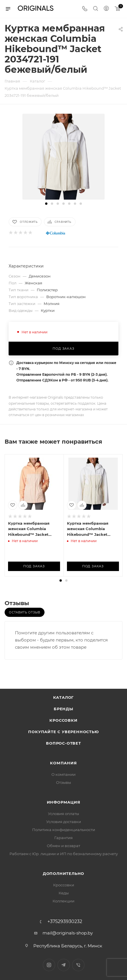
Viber (78, 965)
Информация (64, 802)
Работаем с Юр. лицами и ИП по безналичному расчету (64, 854)
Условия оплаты (63, 814)
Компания (63, 763)
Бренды (63, 709)
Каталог (64, 697)
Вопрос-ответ (63, 743)
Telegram (64, 965)
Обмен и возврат (63, 846)
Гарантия (63, 838)
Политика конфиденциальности (64, 830)
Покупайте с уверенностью (63, 732)
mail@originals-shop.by (68, 933)
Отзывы (63, 782)
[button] (46, 204)
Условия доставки (64, 822)
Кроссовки (63, 720)
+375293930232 (65, 922)
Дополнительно (63, 873)
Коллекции (63, 901)
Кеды (64, 893)
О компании (63, 774)
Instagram (49, 965)
